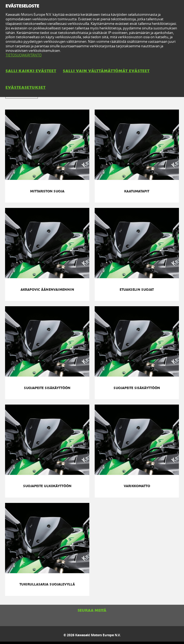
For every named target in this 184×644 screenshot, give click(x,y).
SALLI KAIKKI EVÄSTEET (31, 71)
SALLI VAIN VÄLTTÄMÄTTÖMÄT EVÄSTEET (106, 71)
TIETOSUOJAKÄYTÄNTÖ (24, 55)
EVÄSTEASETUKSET (26, 87)
